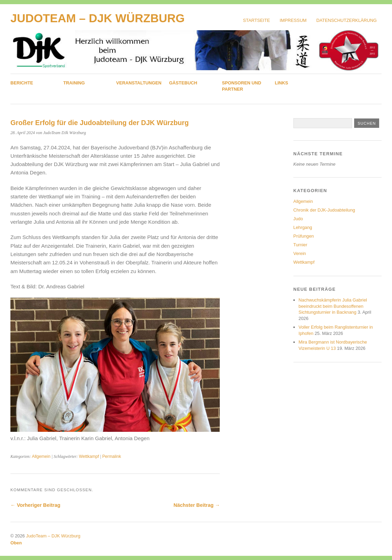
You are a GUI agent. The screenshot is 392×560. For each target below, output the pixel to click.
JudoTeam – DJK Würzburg (98, 18)
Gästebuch (183, 83)
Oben (16, 543)
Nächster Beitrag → (197, 505)
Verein (300, 253)
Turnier (300, 245)
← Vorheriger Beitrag (35, 505)
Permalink (112, 456)
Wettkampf (89, 456)
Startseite (257, 20)
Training (74, 83)
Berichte (22, 83)
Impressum (293, 20)
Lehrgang (303, 227)
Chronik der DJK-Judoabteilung (324, 210)
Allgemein (41, 456)
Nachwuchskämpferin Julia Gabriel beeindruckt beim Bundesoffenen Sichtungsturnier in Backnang (333, 306)
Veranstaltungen (139, 83)
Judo (298, 219)
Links (281, 83)
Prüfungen (304, 236)
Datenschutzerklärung (347, 20)
